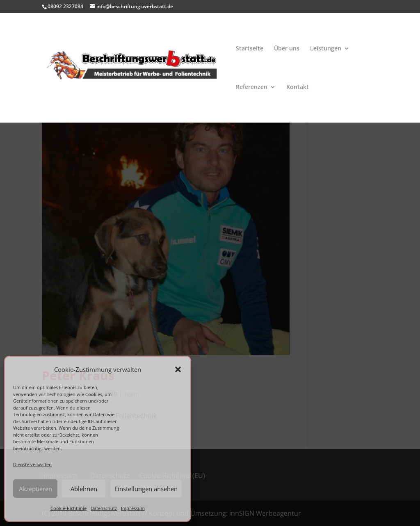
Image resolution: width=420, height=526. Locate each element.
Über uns (287, 49)
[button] (178, 369)
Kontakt (298, 87)
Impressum (133, 508)
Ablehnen (84, 489)
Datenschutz (104, 508)
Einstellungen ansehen (146, 489)
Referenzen (252, 87)
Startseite (250, 49)
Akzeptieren (35, 489)
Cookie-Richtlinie (68, 508)
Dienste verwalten (32, 464)
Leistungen (326, 49)
